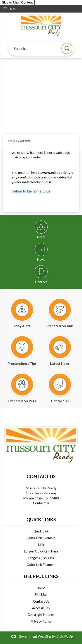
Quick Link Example (41, 538)
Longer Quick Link (41, 558)
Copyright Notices (41, 615)
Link (41, 545)
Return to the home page (31, 191)
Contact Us (41, 503)
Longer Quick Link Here (41, 551)
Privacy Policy (41, 621)
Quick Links (41, 519)
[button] (67, 48)
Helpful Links (41, 576)
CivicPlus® (65, 636)
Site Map (41, 594)
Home (12, 141)
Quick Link (41, 531)
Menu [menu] (14, 9)
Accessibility (41, 608)
